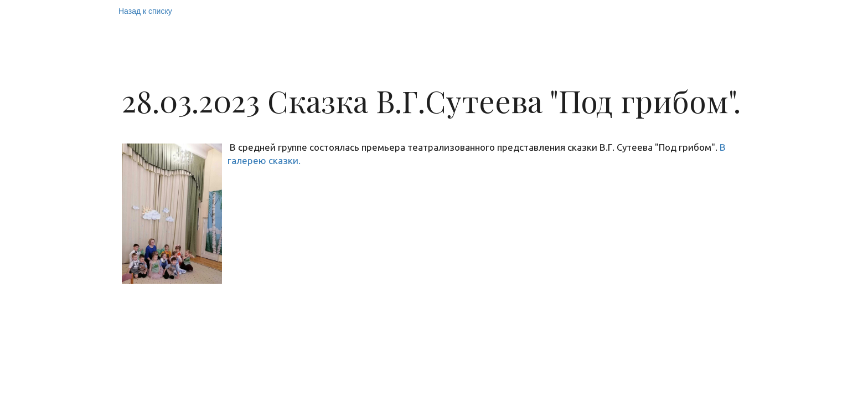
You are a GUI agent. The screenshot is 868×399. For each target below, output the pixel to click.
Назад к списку (145, 11)
